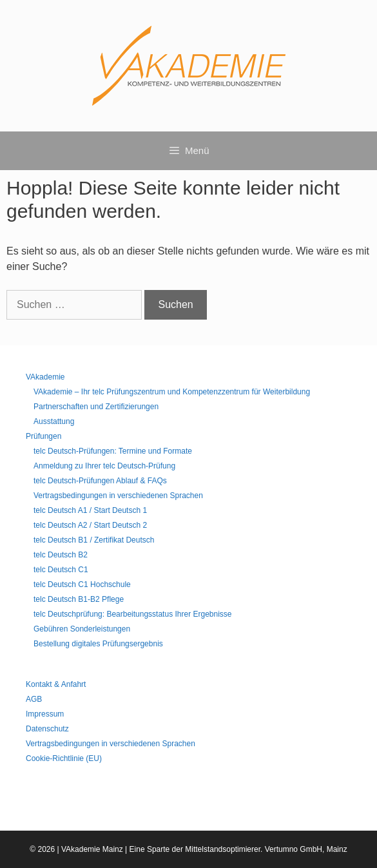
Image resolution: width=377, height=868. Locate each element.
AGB (34, 699)
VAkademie (45, 377)
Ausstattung (54, 421)
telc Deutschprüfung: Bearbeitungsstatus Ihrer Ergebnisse (133, 614)
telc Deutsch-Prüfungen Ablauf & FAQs (100, 481)
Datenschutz (47, 729)
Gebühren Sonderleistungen (82, 629)
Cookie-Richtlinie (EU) (64, 758)
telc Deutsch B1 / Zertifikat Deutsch (94, 540)
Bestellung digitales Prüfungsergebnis (98, 644)
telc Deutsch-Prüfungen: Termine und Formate (113, 451)
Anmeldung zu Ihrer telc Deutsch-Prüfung (104, 466)
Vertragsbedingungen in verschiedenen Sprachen (118, 496)
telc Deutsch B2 (61, 555)
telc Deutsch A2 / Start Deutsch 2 (90, 525)
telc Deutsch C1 (61, 570)
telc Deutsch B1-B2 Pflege (79, 599)
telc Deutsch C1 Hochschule (82, 584)
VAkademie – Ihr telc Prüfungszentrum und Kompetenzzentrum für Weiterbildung (172, 392)
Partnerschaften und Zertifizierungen (96, 407)
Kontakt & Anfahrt (56, 684)
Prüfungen (43, 436)
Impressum (45, 714)
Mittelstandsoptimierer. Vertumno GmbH (254, 849)
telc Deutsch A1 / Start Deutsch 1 (90, 510)
